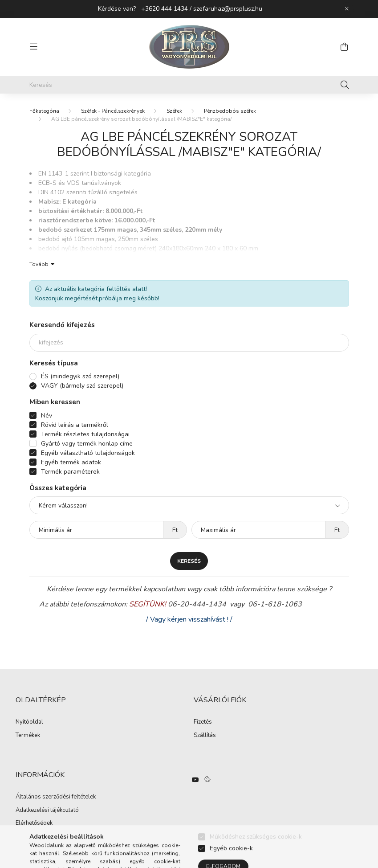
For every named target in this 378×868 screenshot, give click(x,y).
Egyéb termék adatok (71, 462)
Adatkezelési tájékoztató (47, 811)
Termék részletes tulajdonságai (85, 434)
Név (47, 416)
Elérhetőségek (34, 823)
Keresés (189, 561)
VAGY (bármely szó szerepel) (82, 386)
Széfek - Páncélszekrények (113, 111)
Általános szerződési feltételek (56, 797)
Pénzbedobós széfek (230, 111)
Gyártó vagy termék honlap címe (87, 444)
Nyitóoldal (29, 722)
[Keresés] (189, 85)
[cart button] (345, 47)
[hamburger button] (34, 47)
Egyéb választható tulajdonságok (88, 453)
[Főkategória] (44, 111)
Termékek (28, 736)
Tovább (39, 264)
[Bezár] (347, 9)
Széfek (174, 111)
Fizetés (203, 722)
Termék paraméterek (70, 472)
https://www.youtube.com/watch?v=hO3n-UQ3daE (195, 780)
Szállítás (205, 736)
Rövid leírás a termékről (75, 425)
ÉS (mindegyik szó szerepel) (80, 376)
